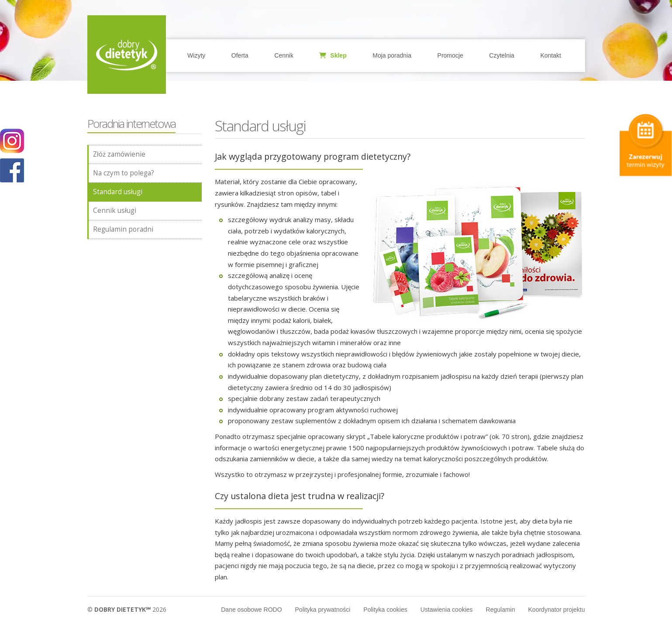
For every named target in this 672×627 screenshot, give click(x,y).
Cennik (284, 55)
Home (127, 55)
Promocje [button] (450, 55)
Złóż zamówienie (119, 154)
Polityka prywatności (323, 610)
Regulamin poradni (123, 229)
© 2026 (127, 609)
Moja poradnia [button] (392, 55)
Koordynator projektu (557, 610)
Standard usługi (118, 192)
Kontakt (550, 55)
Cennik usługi (115, 211)
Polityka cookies (385, 610)
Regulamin (501, 610)
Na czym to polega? (124, 173)
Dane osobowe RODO (251, 610)
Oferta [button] (240, 55)
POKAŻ (12, 171)
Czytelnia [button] (502, 55)
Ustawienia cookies (447, 610)
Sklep (333, 55)
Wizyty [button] (196, 55)
